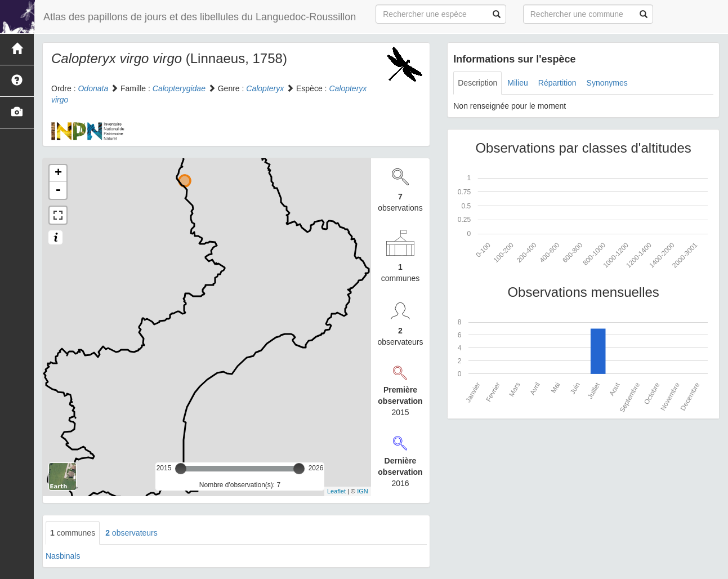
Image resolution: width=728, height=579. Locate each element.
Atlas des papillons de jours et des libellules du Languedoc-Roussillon (200, 17)
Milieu (518, 83)
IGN (363, 491)
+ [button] (58, 173)
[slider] (181, 469)
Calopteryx (265, 88)
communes (73, 533)
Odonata (93, 88)
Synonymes (607, 83)
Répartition (557, 83)
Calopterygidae (179, 88)
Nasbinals (63, 556)
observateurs (131, 533)
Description (477, 83)
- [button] (58, 190)
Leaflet (336, 491)
